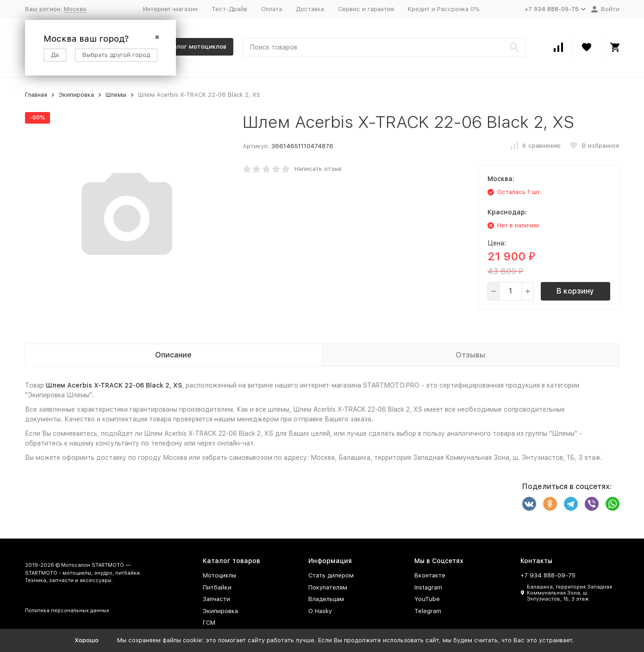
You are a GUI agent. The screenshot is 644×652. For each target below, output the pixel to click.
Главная (36, 95)
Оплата (272, 9)
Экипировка (76, 95)
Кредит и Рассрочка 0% (444, 9)
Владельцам (326, 599)
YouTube (427, 599)
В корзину (575, 291)
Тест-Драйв (229, 9)
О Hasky (320, 611)
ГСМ (209, 623)
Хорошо (87, 640)
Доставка (310, 9)
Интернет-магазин (170, 9)
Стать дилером (331, 575)
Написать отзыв (318, 169)
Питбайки (217, 587)
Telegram (428, 611)
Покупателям (328, 587)
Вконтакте (430, 575)
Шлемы (116, 95)
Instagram (428, 587)
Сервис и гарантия (366, 9)
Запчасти (216, 599)
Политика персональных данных (67, 611)
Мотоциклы (219, 575)
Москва (75, 9)
